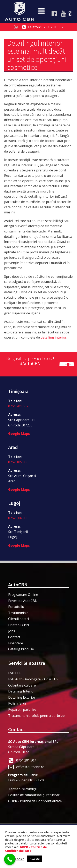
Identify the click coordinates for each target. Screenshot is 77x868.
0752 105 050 (18, 462)
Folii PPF (15, 673)
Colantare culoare (22, 685)
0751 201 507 (18, 406)
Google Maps (19, 434)
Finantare (16, 643)
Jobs (12, 631)
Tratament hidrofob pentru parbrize (36, 716)
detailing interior (54, 337)
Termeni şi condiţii (22, 789)
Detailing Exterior (22, 697)
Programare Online (23, 595)
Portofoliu (16, 607)
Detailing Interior (22, 691)
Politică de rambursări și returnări (34, 795)
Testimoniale (18, 613)
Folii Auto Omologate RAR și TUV (33, 679)
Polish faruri (18, 703)
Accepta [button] (35, 859)
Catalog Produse (21, 649)
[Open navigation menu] (41, 11)
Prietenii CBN (19, 625)
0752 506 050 (18, 518)
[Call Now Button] (10, 859)
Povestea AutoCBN (23, 601)
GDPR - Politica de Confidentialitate (35, 801)
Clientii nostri (18, 619)
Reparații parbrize (22, 709)
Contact (14, 637)
